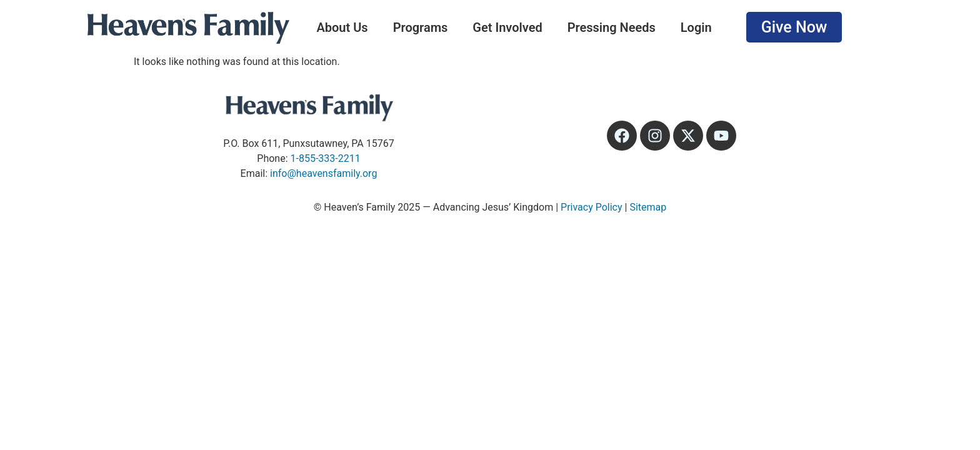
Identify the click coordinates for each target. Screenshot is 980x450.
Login (696, 27)
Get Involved (507, 27)
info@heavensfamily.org (323, 173)
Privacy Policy (592, 207)
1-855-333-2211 (326, 158)
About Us (342, 27)
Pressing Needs (612, 27)
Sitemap (648, 207)
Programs (421, 27)
